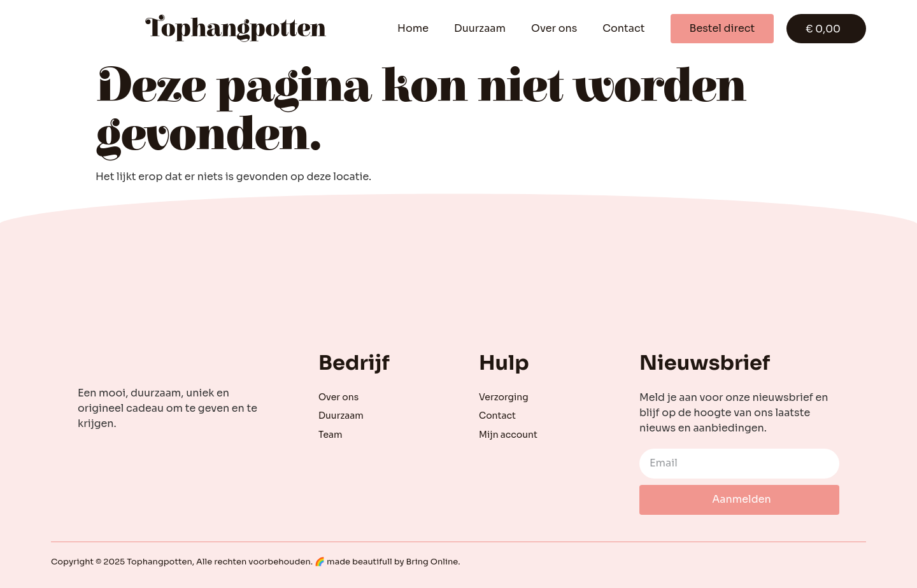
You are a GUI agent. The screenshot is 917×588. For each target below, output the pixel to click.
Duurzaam (480, 28)
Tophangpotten (236, 29)
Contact (623, 28)
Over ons (554, 28)
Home (413, 28)
